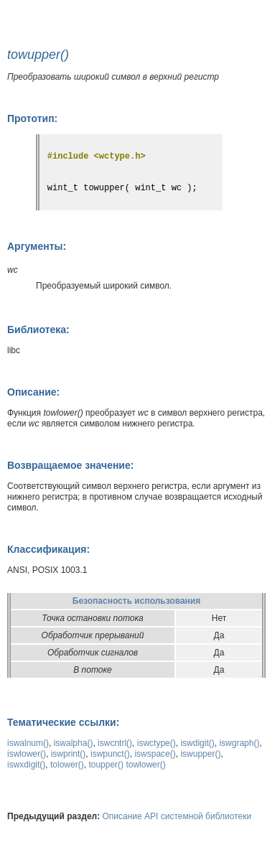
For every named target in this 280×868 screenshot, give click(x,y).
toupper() (106, 765)
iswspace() (155, 754)
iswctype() (157, 743)
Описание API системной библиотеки (177, 816)
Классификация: (48, 549)
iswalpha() (74, 743)
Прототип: (32, 118)
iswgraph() (239, 743)
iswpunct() (110, 754)
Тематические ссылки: (63, 722)
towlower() (145, 765)
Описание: (33, 392)
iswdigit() (197, 743)
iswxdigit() (26, 765)
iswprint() (69, 754)
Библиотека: (38, 330)
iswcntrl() (115, 743)
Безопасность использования (136, 601)
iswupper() (200, 754)
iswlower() (27, 754)
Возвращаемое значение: (70, 465)
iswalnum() (28, 743)
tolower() (67, 765)
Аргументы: (37, 246)
